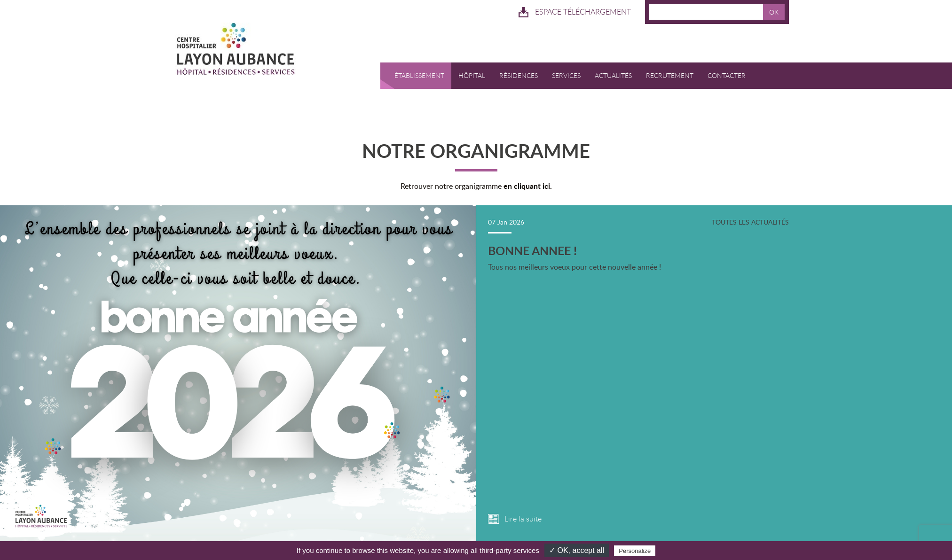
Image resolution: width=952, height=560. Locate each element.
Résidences (520, 67)
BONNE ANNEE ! (531, 242)
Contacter (728, 67)
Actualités (615, 67)
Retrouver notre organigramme (476, 177)
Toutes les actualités (747, 214)
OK (774, 12)
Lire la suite (523, 512)
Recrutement (671, 67)
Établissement (421, 67)
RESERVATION (410, 94)
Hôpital (473, 67)
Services (568, 67)
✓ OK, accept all (577, 550)
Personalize (635, 551)
